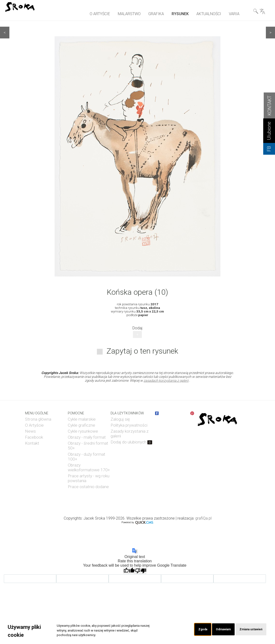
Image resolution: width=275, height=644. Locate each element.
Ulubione (269, 131)
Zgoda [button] (193, 629)
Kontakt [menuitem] (32, 443)
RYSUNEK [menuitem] (180, 14)
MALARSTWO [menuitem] (129, 14)
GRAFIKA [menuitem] (156, 14)
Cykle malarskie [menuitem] (82, 419)
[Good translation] (129, 571)
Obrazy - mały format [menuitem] (87, 437)
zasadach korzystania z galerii (166, 380)
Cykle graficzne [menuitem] (81, 425)
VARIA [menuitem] (234, 14)
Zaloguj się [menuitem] (120, 419)
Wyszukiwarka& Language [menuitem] (259, 12)
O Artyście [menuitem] (34, 425)
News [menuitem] (30, 431)
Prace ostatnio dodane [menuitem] (88, 487)
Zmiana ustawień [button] (248, 629)
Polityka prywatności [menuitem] (129, 425)
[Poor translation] (141, 571)
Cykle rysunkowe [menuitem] (83, 431)
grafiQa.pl (203, 518)
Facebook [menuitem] (34, 437)
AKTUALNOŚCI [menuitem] (209, 14)
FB (269, 149)
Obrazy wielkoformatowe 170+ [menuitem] (89, 467)
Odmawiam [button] (217, 629)
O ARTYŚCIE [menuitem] (100, 14)
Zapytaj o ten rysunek (142, 351)
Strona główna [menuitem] (38, 419)
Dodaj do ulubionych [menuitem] (131, 442)
